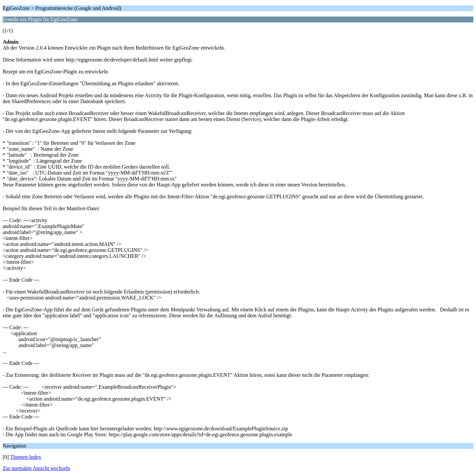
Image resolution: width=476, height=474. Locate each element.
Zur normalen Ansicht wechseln (36, 468)
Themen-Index (25, 457)
